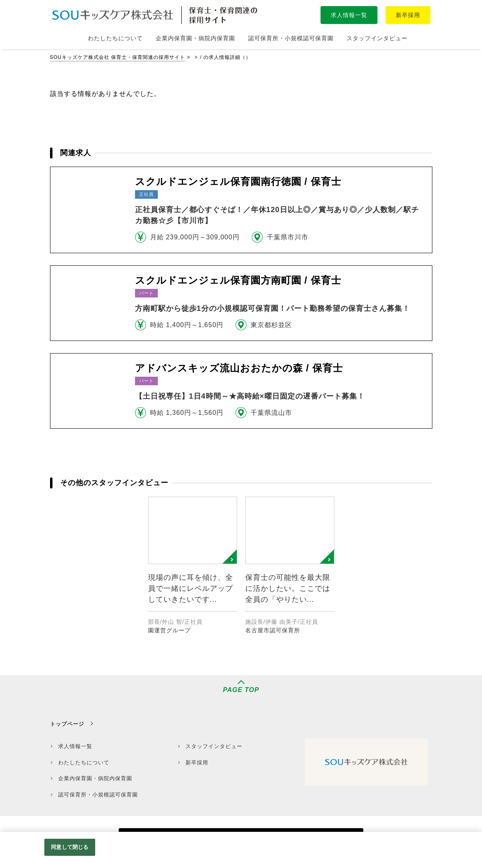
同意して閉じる (70, 847)
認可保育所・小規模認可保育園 (98, 795)
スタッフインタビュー (214, 746)
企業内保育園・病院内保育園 (95, 778)
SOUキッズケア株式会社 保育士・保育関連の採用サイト (118, 57)
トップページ (67, 724)
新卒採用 (408, 15)
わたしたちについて (84, 763)
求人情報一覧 (349, 15)
